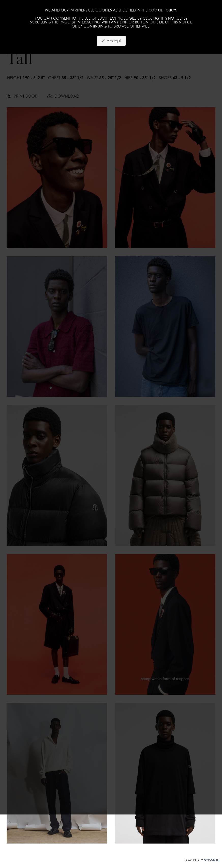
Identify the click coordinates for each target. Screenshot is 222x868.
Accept (111, 41)
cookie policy (162, 10)
